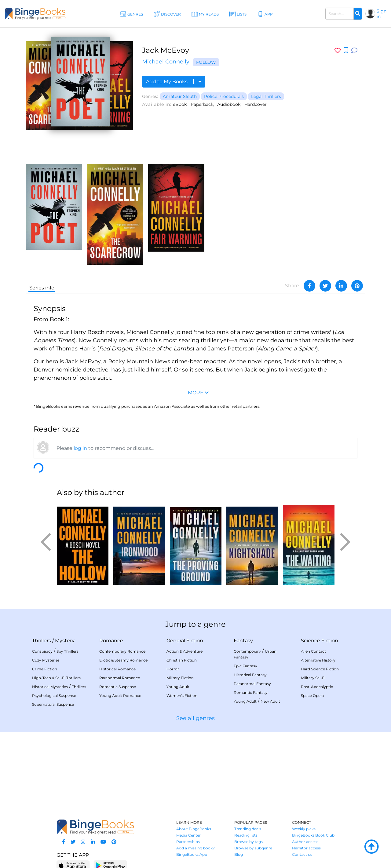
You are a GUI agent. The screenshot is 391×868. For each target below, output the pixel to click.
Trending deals (248, 829)
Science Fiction (320, 641)
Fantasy (243, 641)
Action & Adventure (185, 651)
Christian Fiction (182, 660)
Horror (173, 669)
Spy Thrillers (68, 651)
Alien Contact (313, 651)
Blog (239, 854)
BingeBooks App (192, 854)
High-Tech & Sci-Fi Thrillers (56, 678)
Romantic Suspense (118, 687)
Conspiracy (42, 651)
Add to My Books (174, 82)
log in (80, 448)
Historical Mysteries (50, 687)
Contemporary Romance (122, 651)
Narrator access (306, 848)
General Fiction (185, 641)
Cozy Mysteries (46, 660)
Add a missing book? (195, 848)
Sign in (382, 14)
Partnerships (188, 842)
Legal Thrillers (266, 96)
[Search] (358, 14)
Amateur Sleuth (180, 96)
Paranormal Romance (120, 678)
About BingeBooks (194, 829)
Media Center (188, 835)
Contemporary (247, 651)
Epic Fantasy (245, 666)
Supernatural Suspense (53, 704)
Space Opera (312, 696)
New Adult (270, 701)
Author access (305, 842)
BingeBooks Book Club (313, 835)
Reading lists (246, 835)
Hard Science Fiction (320, 669)
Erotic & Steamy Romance (123, 660)
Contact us (302, 854)
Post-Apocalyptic (317, 687)
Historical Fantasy (250, 675)
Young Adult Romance (120, 696)
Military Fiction (180, 678)
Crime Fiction (45, 669)
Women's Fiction (182, 696)
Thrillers (42, 641)
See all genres (195, 718)
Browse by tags (248, 842)
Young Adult (178, 687)
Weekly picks (304, 829)
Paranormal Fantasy (252, 684)
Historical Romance (117, 669)
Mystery (65, 641)
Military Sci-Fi (313, 678)
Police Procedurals (224, 96)
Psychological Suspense (54, 696)
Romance (111, 641)
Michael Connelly (166, 62)
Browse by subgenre (253, 848)
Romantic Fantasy (251, 692)
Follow (206, 62)
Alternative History (318, 660)
